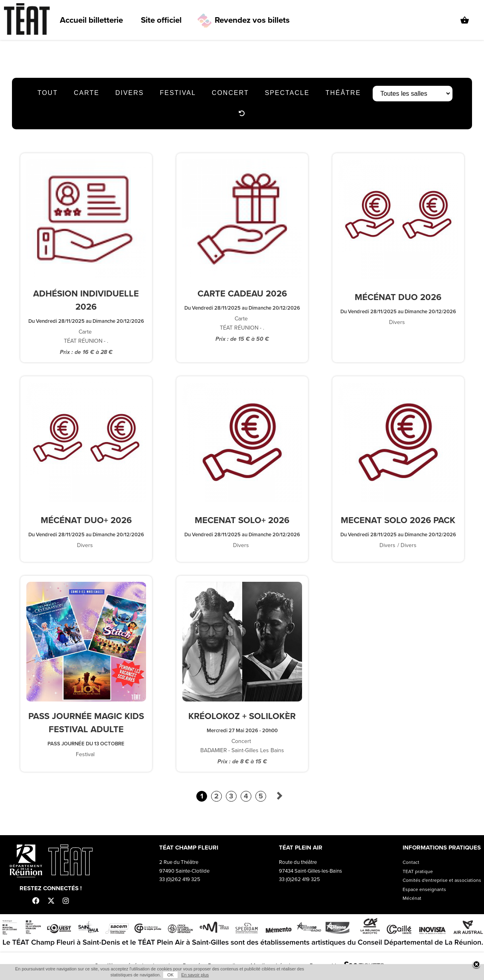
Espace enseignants (424, 889)
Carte (87, 93)
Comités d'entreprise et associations (442, 880)
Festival (178, 93)
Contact (411, 862)
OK (170, 975)
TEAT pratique (418, 871)
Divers (130, 93)
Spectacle (287, 93)
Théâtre (343, 93)
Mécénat (412, 898)
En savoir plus (195, 975)
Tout (48, 93)
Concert (230, 93)
